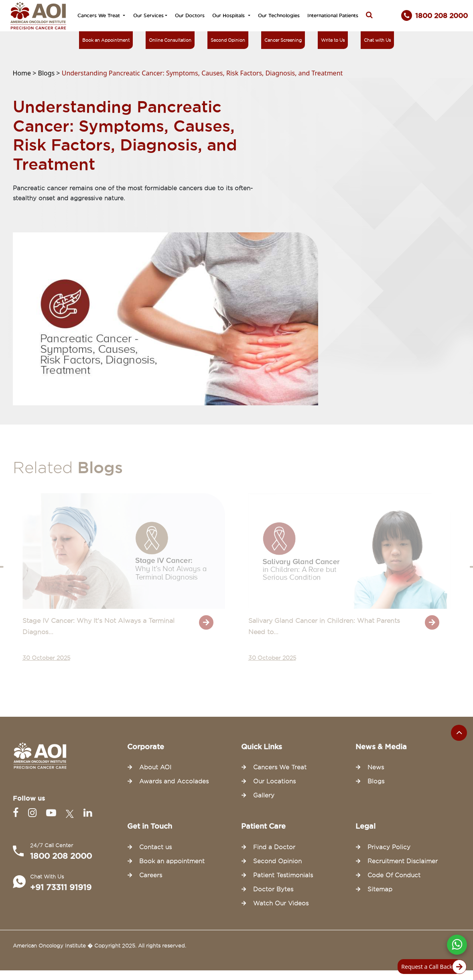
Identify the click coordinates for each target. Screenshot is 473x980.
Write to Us (333, 40)
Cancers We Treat (99, 15)
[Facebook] (17, 813)
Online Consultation (170, 40)
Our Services (148, 15)
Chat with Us (377, 40)
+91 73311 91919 (61, 887)
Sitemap (380, 889)
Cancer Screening (283, 40)
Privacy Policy (389, 847)
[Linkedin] (88, 813)
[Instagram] (34, 813)
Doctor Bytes (273, 889)
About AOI (155, 767)
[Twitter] (71, 813)
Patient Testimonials (283, 875)
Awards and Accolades (174, 781)
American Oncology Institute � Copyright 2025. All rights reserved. (99, 945)
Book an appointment (172, 861)
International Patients (333, 15)
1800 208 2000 (61, 856)
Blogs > (50, 73)
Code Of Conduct (394, 875)
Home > (25, 73)
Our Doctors (190, 15)
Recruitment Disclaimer (403, 861)
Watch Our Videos (281, 903)
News (376, 767)
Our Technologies (279, 15)
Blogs (376, 781)
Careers (151, 875)
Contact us (155, 847)
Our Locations (274, 781)
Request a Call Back (431, 967)
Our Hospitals (229, 15)
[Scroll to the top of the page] (459, 733)
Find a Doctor (274, 847)
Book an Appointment (106, 40)
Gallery (264, 795)
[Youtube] (53, 813)
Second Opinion (228, 40)
